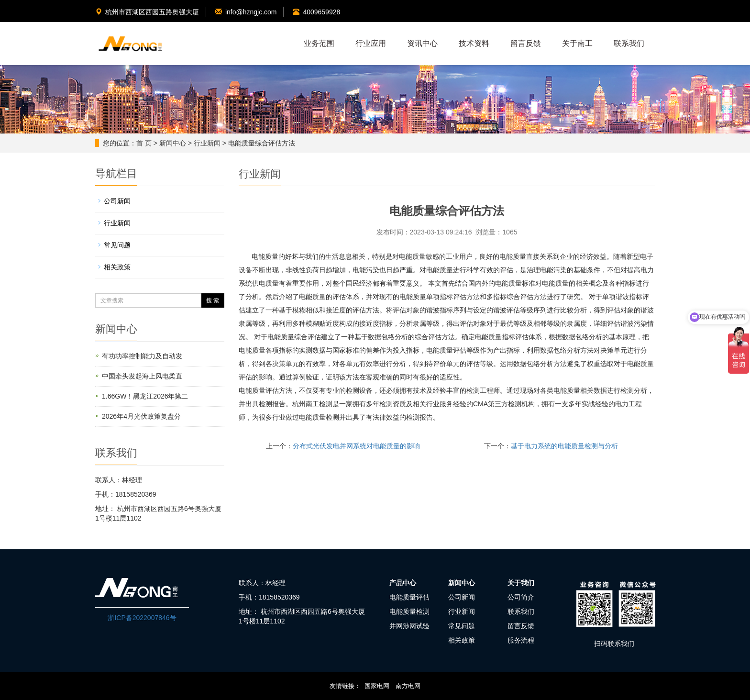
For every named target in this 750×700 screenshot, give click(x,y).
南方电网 (408, 686)
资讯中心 (422, 43)
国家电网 (377, 686)
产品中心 (403, 583)
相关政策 (117, 267)
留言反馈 (526, 43)
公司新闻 (117, 201)
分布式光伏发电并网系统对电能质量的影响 (356, 446)
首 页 (144, 143)
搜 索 (213, 300)
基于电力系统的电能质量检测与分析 (564, 446)
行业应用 (371, 43)
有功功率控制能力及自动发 (142, 356)
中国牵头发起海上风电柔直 (142, 376)
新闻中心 (173, 143)
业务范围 (319, 43)
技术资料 (474, 43)
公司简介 (521, 597)
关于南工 (577, 43)
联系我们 (629, 43)
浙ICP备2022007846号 (142, 618)
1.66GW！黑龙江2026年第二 (145, 396)
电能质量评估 (409, 597)
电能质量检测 (409, 611)
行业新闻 (207, 143)
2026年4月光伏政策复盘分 (141, 416)
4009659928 (316, 12)
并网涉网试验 (409, 626)
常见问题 (117, 245)
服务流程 (521, 640)
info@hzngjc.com (246, 12)
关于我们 (521, 583)
